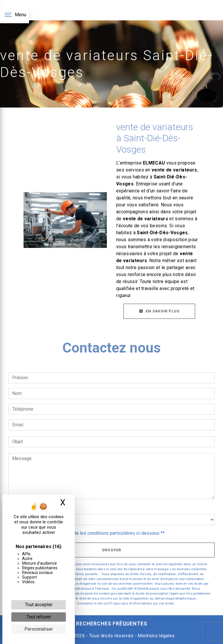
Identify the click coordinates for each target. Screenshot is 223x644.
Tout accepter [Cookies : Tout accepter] (39, 605)
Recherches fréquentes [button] (112, 624)
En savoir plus (159, 311)
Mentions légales (155, 636)
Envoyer (112, 550)
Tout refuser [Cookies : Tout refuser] (39, 617)
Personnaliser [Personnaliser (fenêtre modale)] (39, 629)
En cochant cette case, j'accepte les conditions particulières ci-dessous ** (89, 533)
